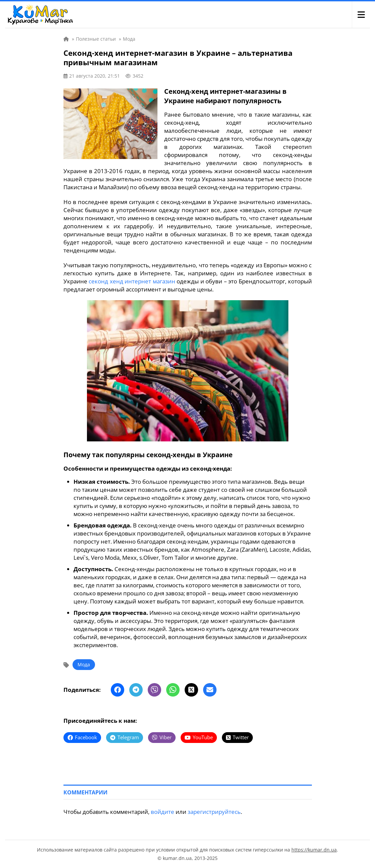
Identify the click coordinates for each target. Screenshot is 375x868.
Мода (84, 664)
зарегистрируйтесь (214, 812)
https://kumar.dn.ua (314, 850)
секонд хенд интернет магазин (132, 281)
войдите (162, 812)
